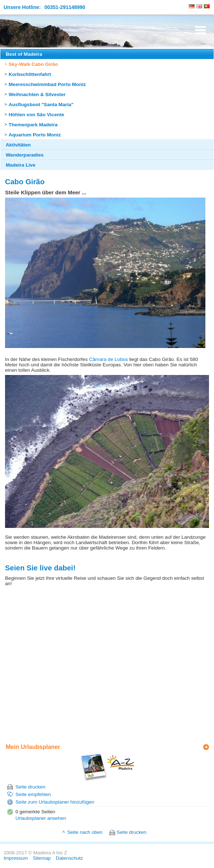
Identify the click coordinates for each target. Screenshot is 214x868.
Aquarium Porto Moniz (35, 135)
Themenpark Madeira (33, 125)
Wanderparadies (25, 155)
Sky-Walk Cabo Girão (33, 64)
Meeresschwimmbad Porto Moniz (47, 84)
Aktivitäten (18, 145)
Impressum (16, 858)
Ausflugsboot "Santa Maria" (41, 105)
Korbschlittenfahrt (30, 74)
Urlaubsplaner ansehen (41, 818)
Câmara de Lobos (108, 359)
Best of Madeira (24, 54)
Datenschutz (69, 858)
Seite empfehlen (33, 794)
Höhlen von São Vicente (37, 115)
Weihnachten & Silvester (37, 94)
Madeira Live (21, 165)
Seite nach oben (85, 832)
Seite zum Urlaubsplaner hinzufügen (55, 802)
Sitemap (42, 858)
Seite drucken (30, 787)
